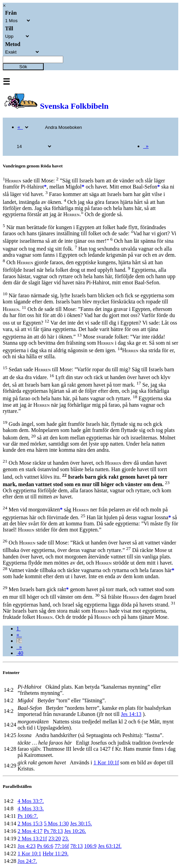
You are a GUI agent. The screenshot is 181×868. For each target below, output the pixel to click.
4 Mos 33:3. (31, 809)
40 (20, 653)
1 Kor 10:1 (29, 854)
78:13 (76, 846)
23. (66, 839)
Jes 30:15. (81, 824)
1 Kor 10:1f (106, 762)
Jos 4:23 (26, 846)
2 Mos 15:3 (30, 824)
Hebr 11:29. (56, 854)
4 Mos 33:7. (31, 801)
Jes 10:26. (75, 831)
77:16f (62, 846)
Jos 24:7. (27, 861)
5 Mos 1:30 (56, 824)
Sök (23, 67)
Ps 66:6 (45, 846)
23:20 (55, 839)
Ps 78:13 (53, 831)
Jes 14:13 (131, 714)
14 (19, 641)
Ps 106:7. (28, 816)
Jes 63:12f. (110, 846)
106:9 (90, 846)
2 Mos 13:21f (32, 839)
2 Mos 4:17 (30, 831)
